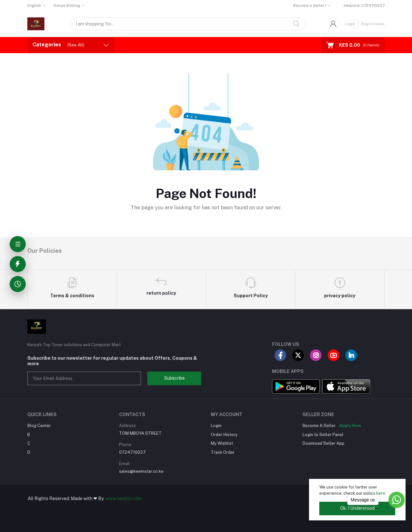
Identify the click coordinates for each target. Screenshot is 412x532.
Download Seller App (323, 443)
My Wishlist (222, 443)
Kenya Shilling (67, 5)
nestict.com (129, 499)
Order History (224, 435)
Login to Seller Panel (323, 435)
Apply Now (350, 426)
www (111, 499)
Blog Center (39, 426)
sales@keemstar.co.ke (141, 471)
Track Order (223, 452)
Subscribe (174, 378)
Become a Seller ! (310, 5)
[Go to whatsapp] (397, 500)
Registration (373, 24)
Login (350, 24)
